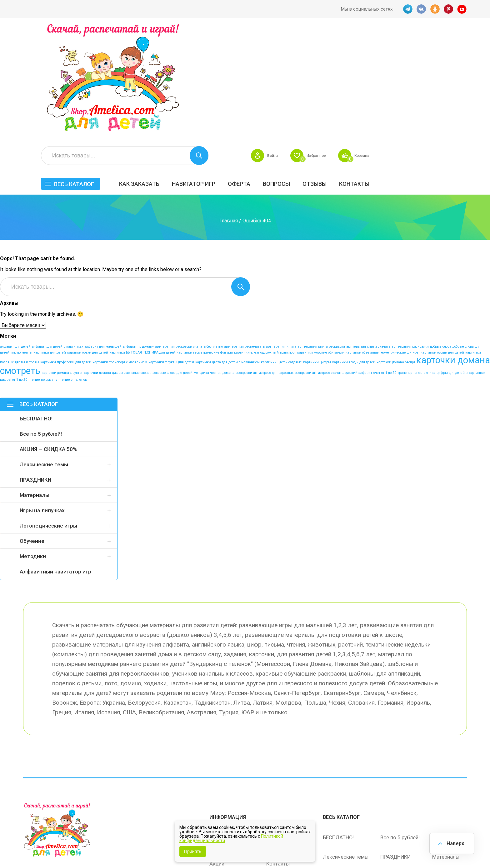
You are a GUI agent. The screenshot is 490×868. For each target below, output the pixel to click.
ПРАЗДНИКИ (35, 374)
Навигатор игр (289, 71)
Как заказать (235, 71)
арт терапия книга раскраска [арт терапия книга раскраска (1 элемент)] (321, 240)
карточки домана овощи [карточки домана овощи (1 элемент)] (396, 256)
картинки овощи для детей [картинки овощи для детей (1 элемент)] (442, 246)
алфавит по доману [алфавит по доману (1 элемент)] (138, 240)
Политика (221, 782)
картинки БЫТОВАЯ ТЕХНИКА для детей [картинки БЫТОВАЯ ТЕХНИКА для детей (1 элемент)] (142, 246)
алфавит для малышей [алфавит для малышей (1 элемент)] (103, 240)
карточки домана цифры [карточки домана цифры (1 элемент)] (103, 267)
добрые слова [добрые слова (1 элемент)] (441, 240)
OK (435, 9)
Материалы (35, 389)
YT (462, 9)
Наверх (454, 843)
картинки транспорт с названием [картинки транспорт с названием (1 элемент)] (120, 256)
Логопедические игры (48, 419)
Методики (33, 450)
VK (421, 9)
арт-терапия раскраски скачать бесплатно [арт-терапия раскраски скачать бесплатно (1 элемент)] (189, 240)
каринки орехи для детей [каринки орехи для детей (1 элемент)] (88, 246)
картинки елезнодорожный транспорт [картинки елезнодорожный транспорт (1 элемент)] (265, 246)
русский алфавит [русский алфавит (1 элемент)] (358, 267)
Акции (217, 756)
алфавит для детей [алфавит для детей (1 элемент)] (15, 240)
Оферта (334, 71)
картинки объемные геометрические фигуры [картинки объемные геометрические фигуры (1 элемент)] (382, 246)
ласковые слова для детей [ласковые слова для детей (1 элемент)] (172, 267)
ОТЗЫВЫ (410, 71)
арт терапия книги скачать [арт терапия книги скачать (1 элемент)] (368, 240)
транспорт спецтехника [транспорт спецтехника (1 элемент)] (416, 267)
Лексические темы (44, 358)
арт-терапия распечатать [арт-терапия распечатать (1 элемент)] (244, 240)
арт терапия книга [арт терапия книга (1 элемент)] (281, 240)
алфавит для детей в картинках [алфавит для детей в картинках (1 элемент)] (57, 240)
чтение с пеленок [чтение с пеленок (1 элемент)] (73, 273)
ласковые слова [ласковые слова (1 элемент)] (137, 267)
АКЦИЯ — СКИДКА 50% (48, 343)
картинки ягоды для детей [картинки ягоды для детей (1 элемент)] (354, 256)
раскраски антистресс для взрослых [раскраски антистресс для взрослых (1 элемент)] (265, 267)
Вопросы (372, 71)
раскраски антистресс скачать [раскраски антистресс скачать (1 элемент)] (319, 267)
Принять (193, 851)
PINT (448, 9)
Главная (229, 114)
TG (407, 9)
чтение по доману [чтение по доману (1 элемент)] (43, 273)
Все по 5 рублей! (41, 328)
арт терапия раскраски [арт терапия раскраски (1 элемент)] (410, 240)
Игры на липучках (42, 404)
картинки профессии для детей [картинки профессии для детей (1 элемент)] (66, 256)
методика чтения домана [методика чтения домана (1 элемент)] (214, 267)
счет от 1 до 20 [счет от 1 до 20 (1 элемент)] (385, 267)
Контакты (450, 71)
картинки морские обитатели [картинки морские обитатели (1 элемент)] (321, 246)
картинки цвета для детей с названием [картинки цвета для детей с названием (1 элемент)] (227, 256)
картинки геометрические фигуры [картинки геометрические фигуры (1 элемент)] (205, 246)
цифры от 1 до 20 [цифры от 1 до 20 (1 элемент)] (14, 273)
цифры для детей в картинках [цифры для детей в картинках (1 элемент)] (461, 267)
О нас (273, 769)
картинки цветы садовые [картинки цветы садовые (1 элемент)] (281, 256)
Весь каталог (169, 71)
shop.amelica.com (119, 849)
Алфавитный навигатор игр (55, 465)
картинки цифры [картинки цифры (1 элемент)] (317, 256)
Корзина (455, 42)
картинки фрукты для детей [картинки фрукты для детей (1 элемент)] (171, 256)
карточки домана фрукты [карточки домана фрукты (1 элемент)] (62, 267)
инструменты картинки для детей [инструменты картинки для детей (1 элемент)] (38, 246)
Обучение (32, 435)
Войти (358, 42)
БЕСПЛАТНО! (36, 312)
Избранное (405, 42)
